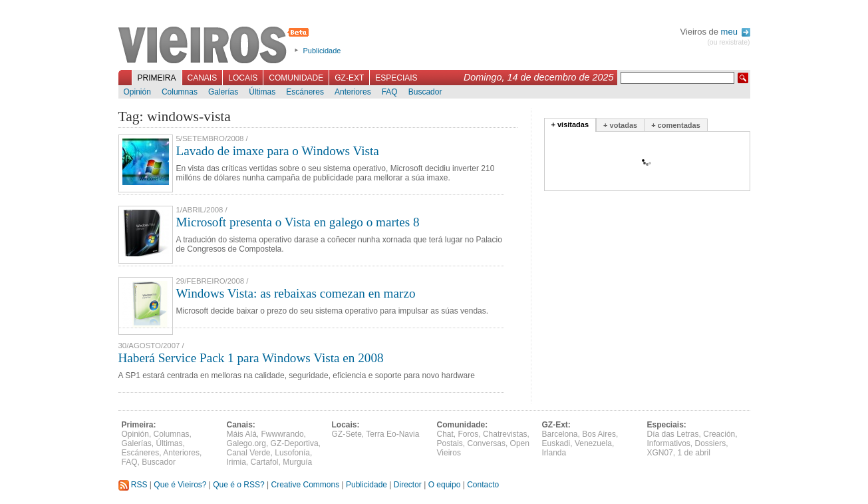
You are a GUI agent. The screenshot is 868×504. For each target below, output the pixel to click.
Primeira (157, 78)
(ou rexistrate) (728, 42)
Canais (203, 78)
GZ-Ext (349, 78)
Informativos (669, 443)
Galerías (223, 92)
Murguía (297, 462)
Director (408, 485)
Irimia (236, 462)
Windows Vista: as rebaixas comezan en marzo (296, 293)
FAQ (390, 92)
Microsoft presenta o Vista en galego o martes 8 (298, 222)
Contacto (483, 485)
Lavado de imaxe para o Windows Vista (278, 151)
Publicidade (322, 51)
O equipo (445, 485)
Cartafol (265, 462)
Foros (469, 434)
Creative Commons (305, 485)
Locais (243, 78)
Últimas (262, 92)
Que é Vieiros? (180, 485)
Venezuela (593, 443)
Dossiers (711, 443)
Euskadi (556, 443)
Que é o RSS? (238, 485)
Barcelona (560, 434)
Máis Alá (242, 434)
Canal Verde (249, 453)
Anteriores (353, 92)
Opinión (137, 92)
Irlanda (554, 453)
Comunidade (296, 78)
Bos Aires (599, 434)
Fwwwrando (283, 434)
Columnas (180, 92)
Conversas (487, 443)
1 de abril (694, 453)
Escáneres (305, 92)
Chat (445, 434)
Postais (450, 443)
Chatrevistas (505, 434)
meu (736, 32)
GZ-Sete (347, 434)
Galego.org (246, 443)
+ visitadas (570, 125)
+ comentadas (676, 125)
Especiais (396, 78)
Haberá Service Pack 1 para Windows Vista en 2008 (251, 358)
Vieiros (216, 46)
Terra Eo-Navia (392, 434)
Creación (719, 434)
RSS (133, 485)
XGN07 (660, 453)
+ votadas (620, 125)
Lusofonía (292, 453)
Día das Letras (673, 434)
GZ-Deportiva (295, 443)
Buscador (425, 92)
